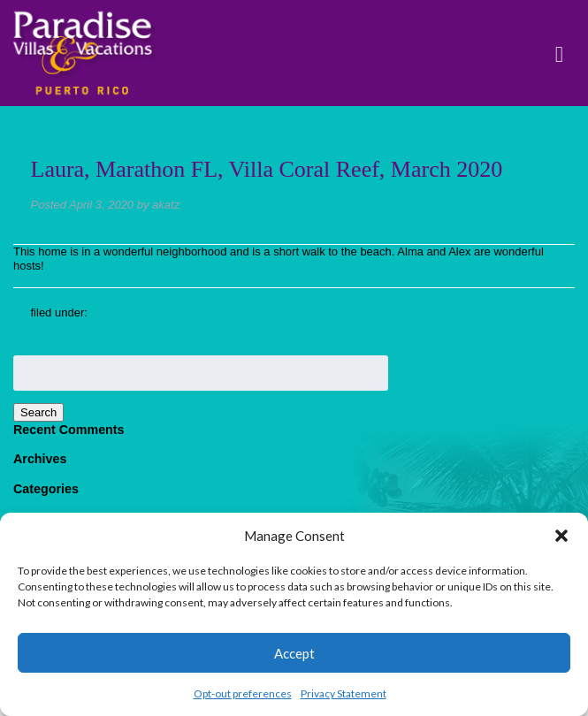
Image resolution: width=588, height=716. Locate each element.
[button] (561, 536)
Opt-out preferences (243, 693)
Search (38, 412)
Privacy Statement (344, 693)
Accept (294, 653)
